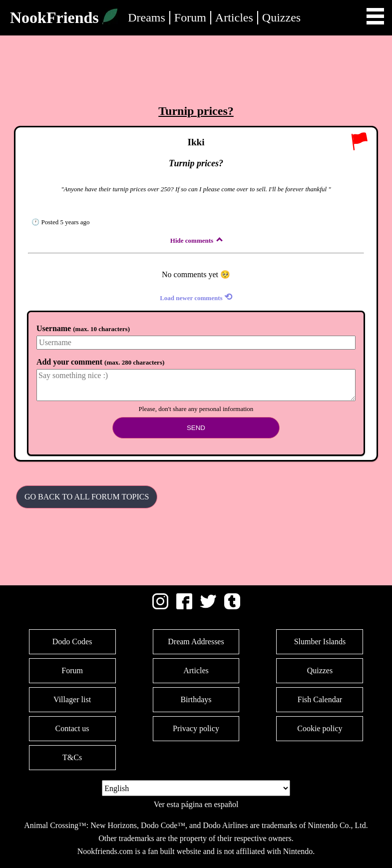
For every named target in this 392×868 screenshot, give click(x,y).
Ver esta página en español (196, 804)
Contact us (72, 728)
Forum (190, 17)
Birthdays (196, 699)
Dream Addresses (196, 642)
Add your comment (100, 362)
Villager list (72, 699)
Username (83, 328)
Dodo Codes (72, 642)
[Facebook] (184, 607)
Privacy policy (196, 728)
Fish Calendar (320, 699)
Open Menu (375, 16)
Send (196, 428)
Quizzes (281, 17)
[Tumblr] (232, 607)
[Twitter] (208, 607)
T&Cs (72, 757)
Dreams (147, 17)
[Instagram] (160, 607)
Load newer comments (196, 297)
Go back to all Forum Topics (87, 497)
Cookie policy (320, 728)
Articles (234, 17)
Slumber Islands (320, 642)
